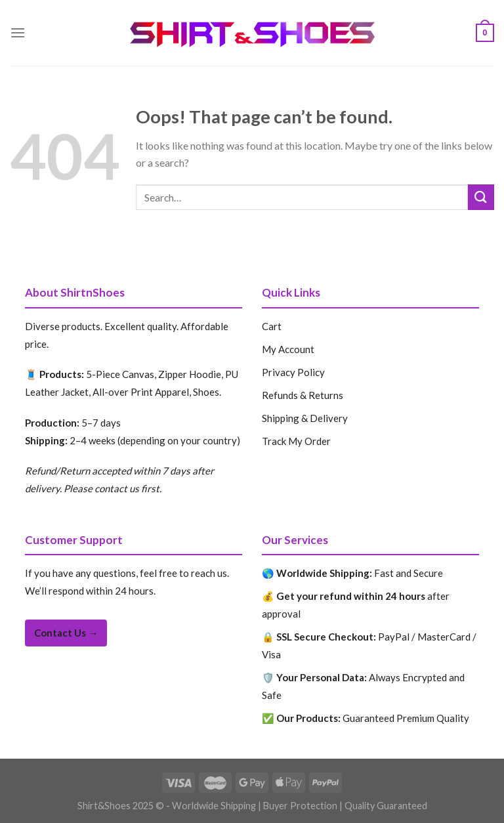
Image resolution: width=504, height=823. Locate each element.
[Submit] (481, 197)
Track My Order (296, 441)
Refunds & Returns (303, 395)
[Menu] (18, 32)
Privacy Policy (293, 372)
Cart (272, 326)
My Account (288, 349)
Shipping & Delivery (305, 418)
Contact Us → (66, 633)
